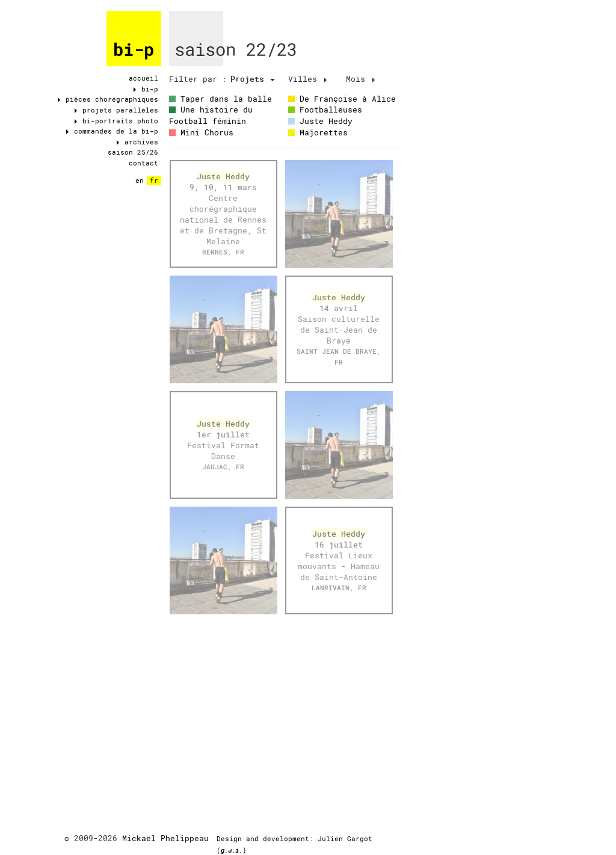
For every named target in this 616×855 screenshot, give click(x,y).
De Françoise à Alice (342, 99)
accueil (143, 78)
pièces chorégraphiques (108, 99)
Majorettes (318, 132)
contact (143, 163)
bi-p (134, 50)
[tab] (198, 79)
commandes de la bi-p (112, 131)
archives (137, 142)
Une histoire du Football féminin (211, 115)
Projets (253, 79)
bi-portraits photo (116, 121)
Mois (360, 79)
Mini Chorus (201, 132)
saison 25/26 (133, 152)
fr (154, 181)
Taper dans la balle (220, 99)
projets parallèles (116, 110)
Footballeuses (325, 110)
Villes (307, 79)
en (140, 181)
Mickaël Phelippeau (165, 838)
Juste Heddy (320, 121)
